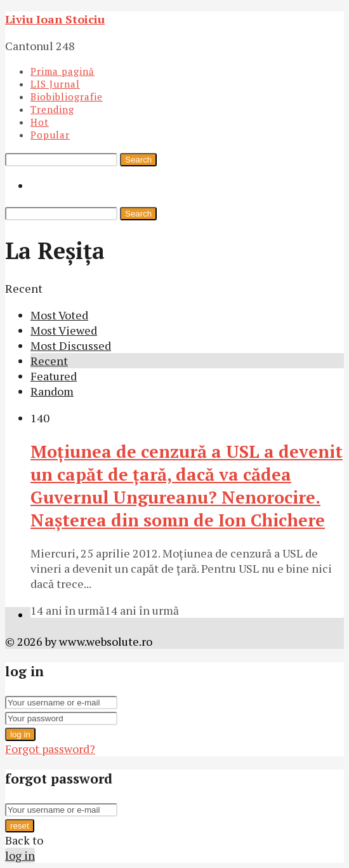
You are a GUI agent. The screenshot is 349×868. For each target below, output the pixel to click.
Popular (50, 135)
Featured (54, 376)
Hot (40, 122)
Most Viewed (64, 330)
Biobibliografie (67, 97)
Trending (52, 109)
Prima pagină (63, 71)
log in (20, 734)
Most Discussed (71, 345)
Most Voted (59, 315)
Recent (49, 361)
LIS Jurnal (55, 84)
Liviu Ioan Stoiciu (55, 19)
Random (52, 391)
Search (138, 160)
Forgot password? (50, 749)
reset (20, 826)
